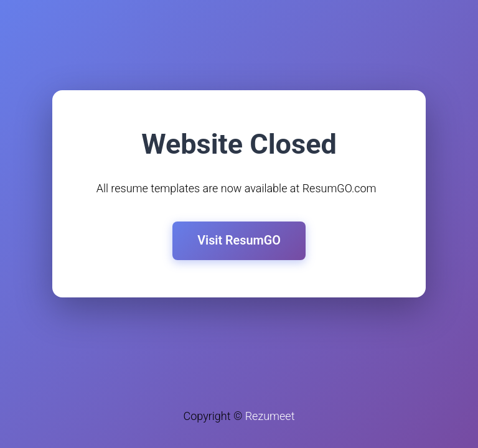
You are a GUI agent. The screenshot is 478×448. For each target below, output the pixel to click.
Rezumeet (270, 416)
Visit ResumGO (239, 240)
